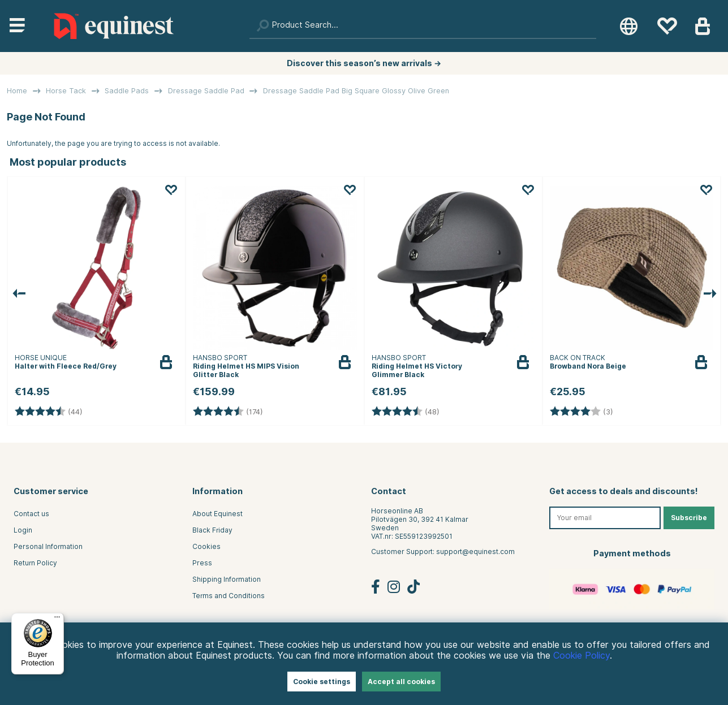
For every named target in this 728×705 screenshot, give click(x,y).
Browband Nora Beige (588, 366)
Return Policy (35, 563)
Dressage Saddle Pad (206, 91)
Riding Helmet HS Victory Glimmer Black (417, 370)
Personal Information (48, 546)
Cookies (206, 546)
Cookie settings (322, 682)
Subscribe (689, 518)
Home (17, 91)
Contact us (31, 514)
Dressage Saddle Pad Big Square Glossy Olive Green (356, 91)
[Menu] (57, 620)
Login (23, 530)
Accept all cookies (401, 682)
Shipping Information (227, 579)
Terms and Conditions (229, 596)
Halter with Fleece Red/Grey (66, 366)
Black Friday (212, 530)
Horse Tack (66, 91)
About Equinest (217, 514)
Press (202, 563)
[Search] (423, 26)
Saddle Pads (127, 91)
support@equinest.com (475, 552)
